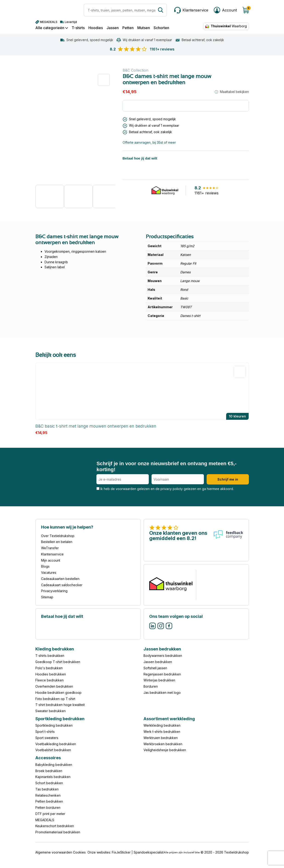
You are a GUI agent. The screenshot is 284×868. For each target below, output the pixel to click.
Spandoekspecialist (149, 852)
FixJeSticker (121, 852)
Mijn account (51, 560)
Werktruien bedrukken (161, 738)
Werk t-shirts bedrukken (162, 732)
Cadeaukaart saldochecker (62, 585)
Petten (128, 28)
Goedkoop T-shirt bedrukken (58, 662)
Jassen (113, 28)
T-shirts (78, 28)
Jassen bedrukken (158, 662)
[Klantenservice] (191, 10)
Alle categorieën (52, 28)
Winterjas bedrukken (159, 680)
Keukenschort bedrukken (55, 826)
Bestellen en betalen (57, 542)
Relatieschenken (48, 795)
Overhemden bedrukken (54, 686)
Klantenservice (52, 554)
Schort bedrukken (49, 783)
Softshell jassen (155, 668)
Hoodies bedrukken (51, 674)
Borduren (151, 686)
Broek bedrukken (49, 771)
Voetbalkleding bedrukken (56, 744)
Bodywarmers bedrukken (163, 656)
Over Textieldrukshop (58, 536)
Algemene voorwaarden (54, 852)
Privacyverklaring (54, 591)
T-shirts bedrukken (50, 656)
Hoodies (96, 28)
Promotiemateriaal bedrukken (58, 832)
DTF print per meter (50, 814)
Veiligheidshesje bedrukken (165, 750)
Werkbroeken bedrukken (163, 744)
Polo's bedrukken (49, 668)
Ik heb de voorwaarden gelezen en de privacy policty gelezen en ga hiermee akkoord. (165, 489)
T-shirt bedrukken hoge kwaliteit (60, 705)
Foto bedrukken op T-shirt (55, 699)
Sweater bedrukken (51, 711)
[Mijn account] (225, 10)
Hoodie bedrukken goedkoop (58, 693)
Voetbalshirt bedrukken (53, 750)
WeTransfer (50, 548)
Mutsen (144, 28)
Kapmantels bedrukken (53, 777)
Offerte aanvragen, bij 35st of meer (149, 142)
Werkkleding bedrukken (162, 725)
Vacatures (49, 573)
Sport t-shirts (45, 732)
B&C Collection (135, 70)
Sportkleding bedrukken (54, 725)
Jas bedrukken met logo (162, 693)
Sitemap (47, 597)
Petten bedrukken (49, 801)
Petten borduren (48, 808)
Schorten (161, 28)
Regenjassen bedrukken (162, 674)
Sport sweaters (47, 738)
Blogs (45, 566)
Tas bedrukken (47, 789)
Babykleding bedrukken (54, 765)
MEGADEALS (45, 820)
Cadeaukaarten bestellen (60, 579)
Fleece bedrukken (49, 680)
